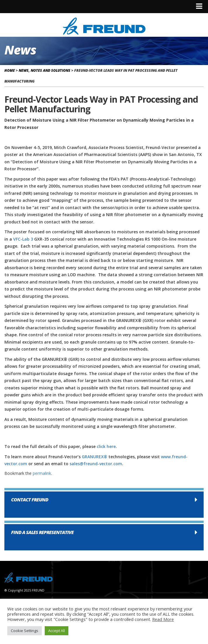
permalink (42, 473)
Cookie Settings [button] (25, 631)
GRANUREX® (95, 457)
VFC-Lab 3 (23, 239)
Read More (163, 619)
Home (10, 70)
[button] (104, 505)
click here (106, 446)
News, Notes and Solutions (45, 70)
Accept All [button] (57, 631)
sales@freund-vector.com (96, 464)
